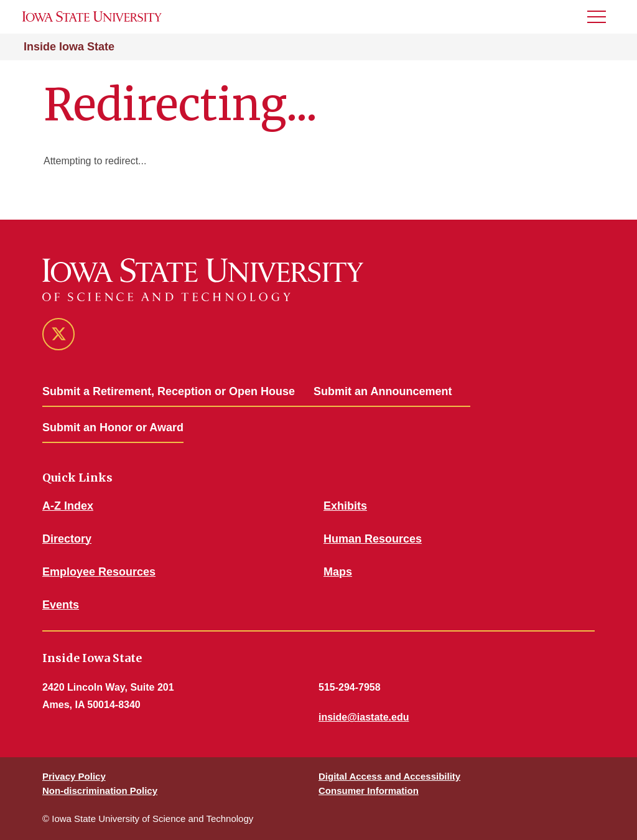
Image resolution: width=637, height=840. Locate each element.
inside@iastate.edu (364, 717)
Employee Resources (99, 572)
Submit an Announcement (383, 391)
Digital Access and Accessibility (389, 776)
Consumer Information (369, 791)
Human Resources (373, 539)
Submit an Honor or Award (113, 427)
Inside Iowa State (69, 47)
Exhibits (345, 506)
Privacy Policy (74, 776)
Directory (67, 539)
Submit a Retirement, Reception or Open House (169, 391)
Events (61, 605)
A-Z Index (68, 506)
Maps (338, 572)
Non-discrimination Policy (100, 791)
